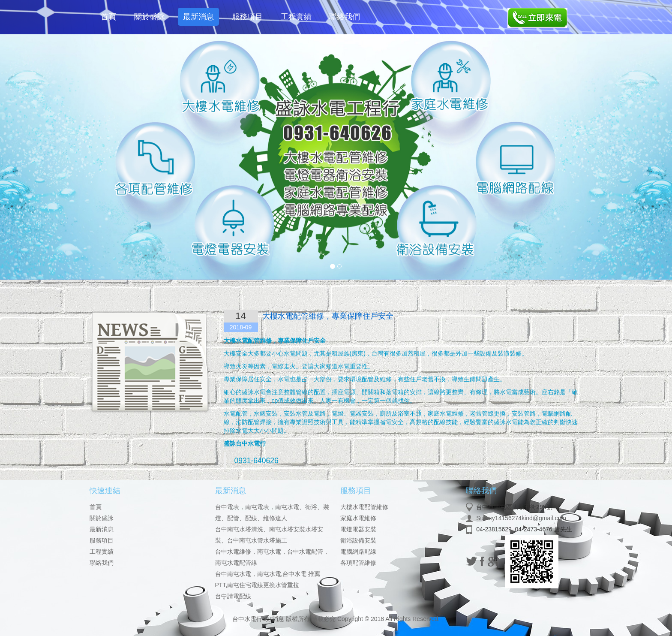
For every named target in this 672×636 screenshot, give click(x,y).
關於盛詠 (150, 17)
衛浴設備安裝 (358, 540)
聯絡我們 (345, 17)
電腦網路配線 (358, 552)
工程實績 (296, 17)
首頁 (108, 17)
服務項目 (247, 17)
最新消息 (198, 17)
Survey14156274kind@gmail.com (521, 518)
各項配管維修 (358, 563)
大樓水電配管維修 (364, 507)
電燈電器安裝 (358, 529)
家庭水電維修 (358, 518)
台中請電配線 (233, 596)
